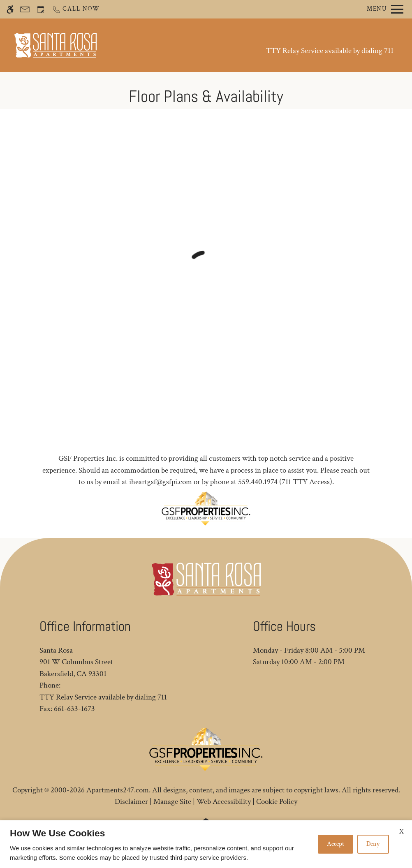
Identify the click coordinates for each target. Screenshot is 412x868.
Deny (373, 844)
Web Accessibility (224, 802)
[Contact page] (25, 9)
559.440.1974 (258, 482)
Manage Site (172, 802)
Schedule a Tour (179, 45)
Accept (336, 844)
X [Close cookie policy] (402, 832)
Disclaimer (131, 802)
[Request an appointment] (41, 9)
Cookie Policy (277, 802)
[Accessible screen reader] (10, 9)
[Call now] (76, 9)
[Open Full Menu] (385, 9)
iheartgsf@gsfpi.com (161, 482)
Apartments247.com (118, 790)
